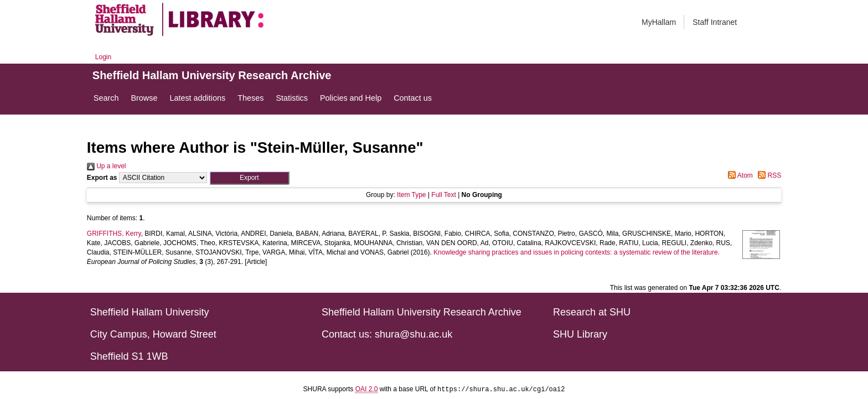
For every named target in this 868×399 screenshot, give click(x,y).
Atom (739, 175)
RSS (768, 175)
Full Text (443, 195)
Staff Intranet (715, 22)
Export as (102, 178)
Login (103, 57)
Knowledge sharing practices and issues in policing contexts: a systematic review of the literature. (577, 252)
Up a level (107, 166)
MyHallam (659, 22)
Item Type (411, 195)
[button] (249, 178)
